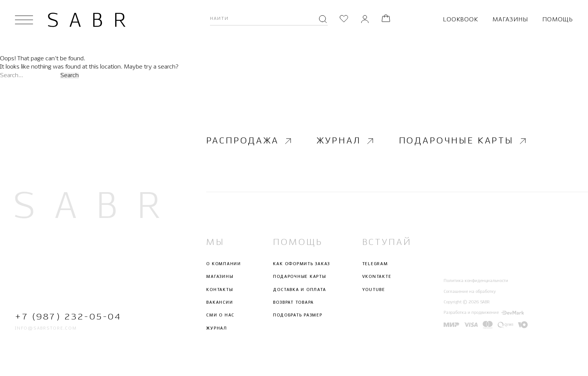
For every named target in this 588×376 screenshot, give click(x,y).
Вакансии (220, 303)
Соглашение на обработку (470, 292)
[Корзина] (386, 20)
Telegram (375, 264)
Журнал (346, 141)
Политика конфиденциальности (476, 281)
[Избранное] (344, 20)
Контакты (220, 290)
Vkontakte (377, 277)
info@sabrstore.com (46, 328)
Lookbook (460, 20)
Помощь (558, 20)
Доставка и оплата (299, 290)
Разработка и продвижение (484, 313)
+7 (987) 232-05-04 (68, 317)
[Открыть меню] (24, 20)
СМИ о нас (220, 315)
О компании (224, 264)
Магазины (510, 20)
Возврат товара (293, 303)
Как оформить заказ (301, 264)
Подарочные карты (463, 141)
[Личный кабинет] (365, 20)
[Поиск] (323, 20)
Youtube (374, 290)
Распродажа (250, 141)
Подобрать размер (298, 315)
